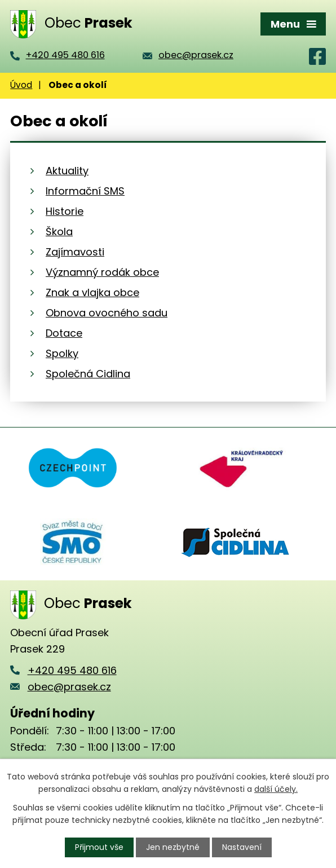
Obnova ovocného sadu (107, 313)
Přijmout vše (99, 847)
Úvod (21, 85)
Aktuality (67, 171)
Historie (65, 211)
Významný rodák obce (102, 272)
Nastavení (242, 847)
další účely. (276, 789)
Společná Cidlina (88, 374)
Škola (59, 232)
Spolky (62, 353)
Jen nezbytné (173, 847)
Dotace (64, 333)
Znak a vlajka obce (92, 292)
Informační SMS (85, 191)
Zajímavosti (75, 252)
